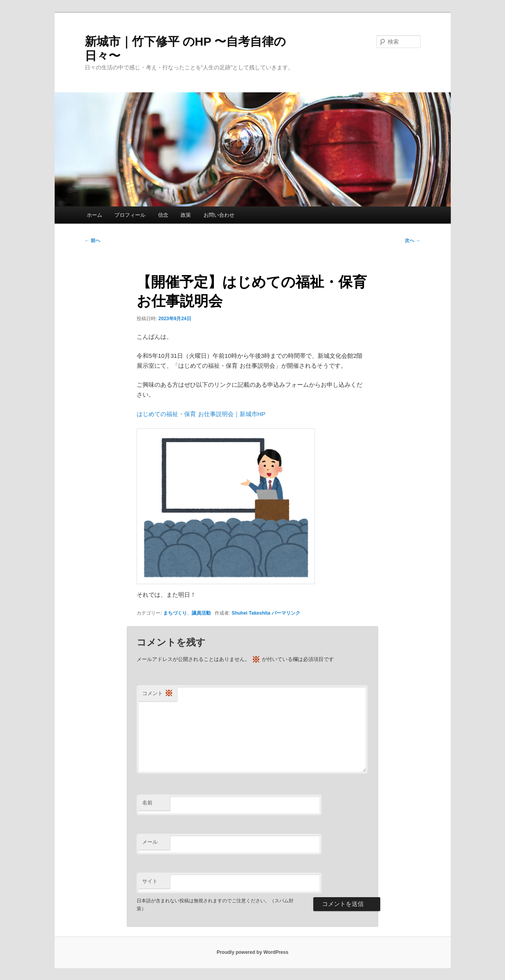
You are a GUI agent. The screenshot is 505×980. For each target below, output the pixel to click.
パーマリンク (286, 613)
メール (150, 842)
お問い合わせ (219, 215)
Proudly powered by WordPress (252, 952)
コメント (158, 694)
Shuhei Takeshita (251, 613)
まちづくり (175, 613)
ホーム (94, 215)
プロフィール (130, 215)
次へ (413, 241)
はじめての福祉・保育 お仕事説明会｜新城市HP (201, 414)
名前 (147, 803)
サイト (150, 881)
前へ (92, 241)
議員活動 (201, 613)
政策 (186, 215)
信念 (163, 215)
